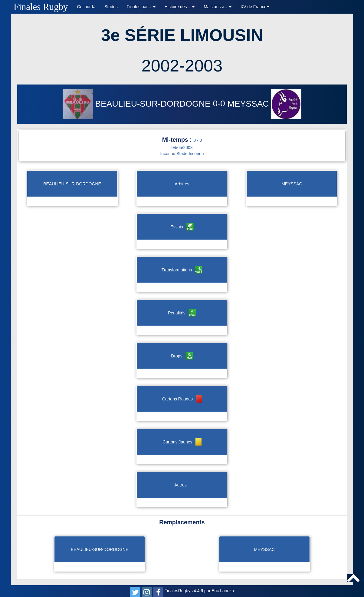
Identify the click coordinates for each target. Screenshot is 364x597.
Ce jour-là (86, 7)
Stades (111, 7)
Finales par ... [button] (141, 7)
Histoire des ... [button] (180, 7)
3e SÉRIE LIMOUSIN (182, 35)
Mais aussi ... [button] (218, 7)
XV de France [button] (255, 7)
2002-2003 (182, 66)
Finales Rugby (41, 7)
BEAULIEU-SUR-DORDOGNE (138, 104)
